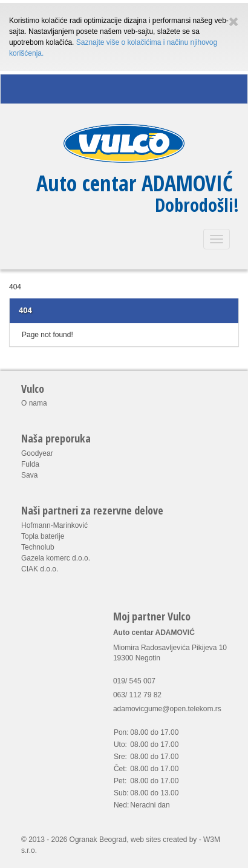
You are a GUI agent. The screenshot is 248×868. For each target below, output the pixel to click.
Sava (29, 475)
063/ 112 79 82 (137, 695)
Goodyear (37, 453)
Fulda (30, 464)
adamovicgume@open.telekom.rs (167, 709)
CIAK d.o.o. (40, 569)
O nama (34, 403)
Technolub (38, 547)
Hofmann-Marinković (54, 525)
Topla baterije (43, 536)
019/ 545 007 (134, 681)
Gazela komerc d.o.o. (56, 558)
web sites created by (164, 840)
